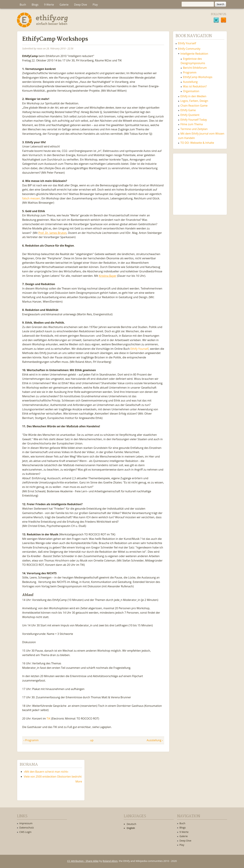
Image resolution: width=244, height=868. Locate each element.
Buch (23, 5)
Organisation (191, 91)
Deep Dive (80, 5)
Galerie (64, 5)
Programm (190, 72)
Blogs (35, 5)
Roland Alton (110, 861)
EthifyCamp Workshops (198, 77)
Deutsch (131, 824)
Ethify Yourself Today (194, 120)
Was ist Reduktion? (195, 86)
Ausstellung (190, 82)
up (92, 740)
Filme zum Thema (192, 124)
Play (95, 5)
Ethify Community (189, 49)
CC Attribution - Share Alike (83, 861)
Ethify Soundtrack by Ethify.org (200, 181)
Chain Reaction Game (194, 106)
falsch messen (31, 198)
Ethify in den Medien (193, 96)
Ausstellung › (155, 740)
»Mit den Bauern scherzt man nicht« (46, 772)
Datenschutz (27, 827)
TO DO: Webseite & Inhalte (197, 143)
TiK (49, 718)
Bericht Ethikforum (195, 68)
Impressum (26, 823)
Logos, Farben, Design (194, 101)
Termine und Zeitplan (194, 129)
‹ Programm (31, 740)
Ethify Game (188, 110)
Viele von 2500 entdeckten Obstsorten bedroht (53, 777)
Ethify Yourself (139, 349)
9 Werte (49, 5)
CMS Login (25, 832)
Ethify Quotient (190, 115)
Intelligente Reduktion (194, 54)
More (79, 781)
